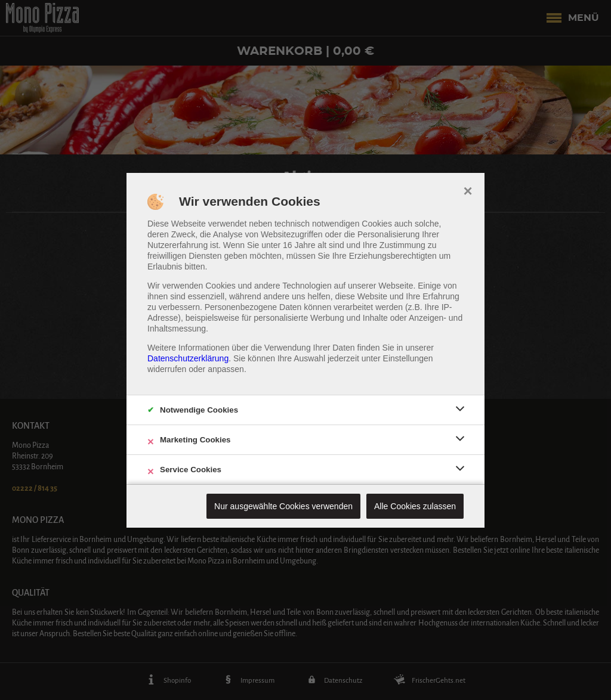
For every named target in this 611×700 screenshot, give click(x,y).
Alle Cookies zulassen (415, 506)
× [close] (467, 190)
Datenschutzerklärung (188, 358)
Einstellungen (408, 358)
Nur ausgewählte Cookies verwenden (283, 506)
